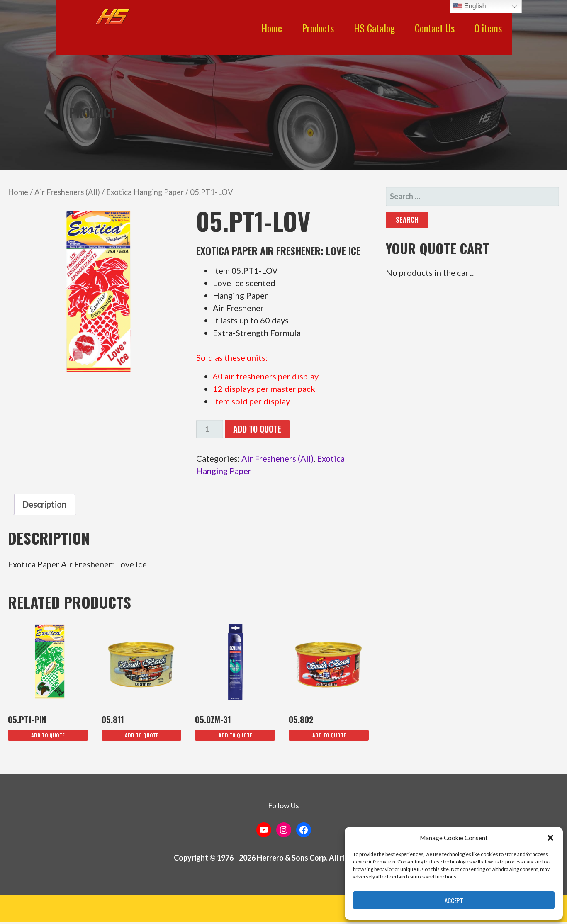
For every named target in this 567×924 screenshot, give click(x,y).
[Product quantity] (210, 429)
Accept (454, 900)
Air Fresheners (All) (67, 192)
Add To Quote (257, 429)
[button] (550, 838)
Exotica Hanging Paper (145, 192)
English (469, 7)
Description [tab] (45, 504)
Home (272, 28)
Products (318, 28)
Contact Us (435, 28)
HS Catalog (374, 28)
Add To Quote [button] (48, 735)
